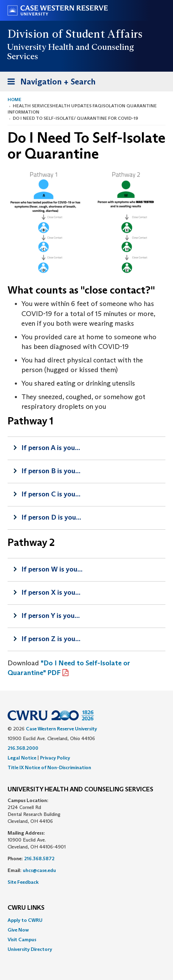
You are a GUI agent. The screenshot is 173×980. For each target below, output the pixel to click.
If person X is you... (51, 592)
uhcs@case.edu (39, 870)
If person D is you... (51, 517)
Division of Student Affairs (75, 34)
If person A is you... (51, 448)
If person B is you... (51, 471)
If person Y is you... (51, 615)
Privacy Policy (55, 758)
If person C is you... (51, 494)
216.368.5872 (39, 858)
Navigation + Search (49, 83)
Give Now (18, 930)
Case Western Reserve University (61, 729)
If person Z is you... (51, 639)
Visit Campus (22, 939)
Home (15, 100)
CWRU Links (26, 908)
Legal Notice (22, 758)
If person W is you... (52, 569)
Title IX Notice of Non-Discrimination (49, 767)
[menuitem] (86, 920)
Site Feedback (23, 882)
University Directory (30, 949)
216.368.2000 (23, 748)
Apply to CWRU (25, 920)
